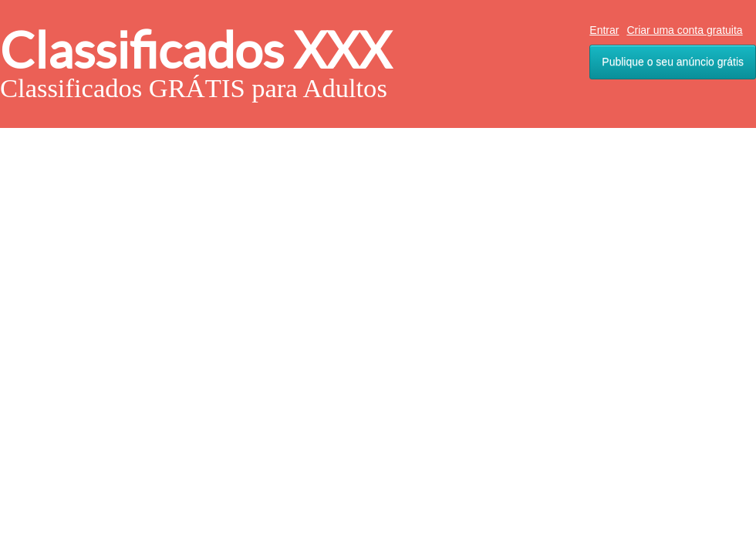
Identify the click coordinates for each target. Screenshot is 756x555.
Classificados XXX (196, 50)
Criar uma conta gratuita (684, 30)
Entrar (604, 30)
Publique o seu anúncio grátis (673, 62)
